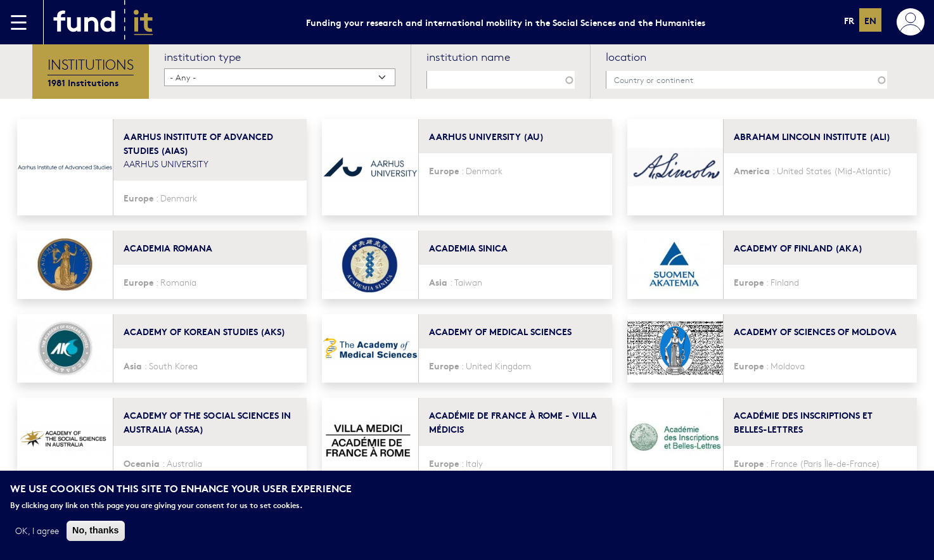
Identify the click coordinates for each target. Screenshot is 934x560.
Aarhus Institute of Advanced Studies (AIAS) (198, 143)
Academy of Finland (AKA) (798, 247)
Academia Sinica (468, 247)
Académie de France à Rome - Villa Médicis (513, 422)
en (870, 20)
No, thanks (96, 531)
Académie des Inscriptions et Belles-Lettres (803, 422)
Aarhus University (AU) (486, 136)
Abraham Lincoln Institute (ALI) (812, 136)
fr (849, 20)
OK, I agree (37, 531)
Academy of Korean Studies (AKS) (204, 331)
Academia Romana (168, 247)
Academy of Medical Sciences (500, 331)
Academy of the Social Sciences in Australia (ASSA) (207, 422)
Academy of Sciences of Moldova (815, 331)
